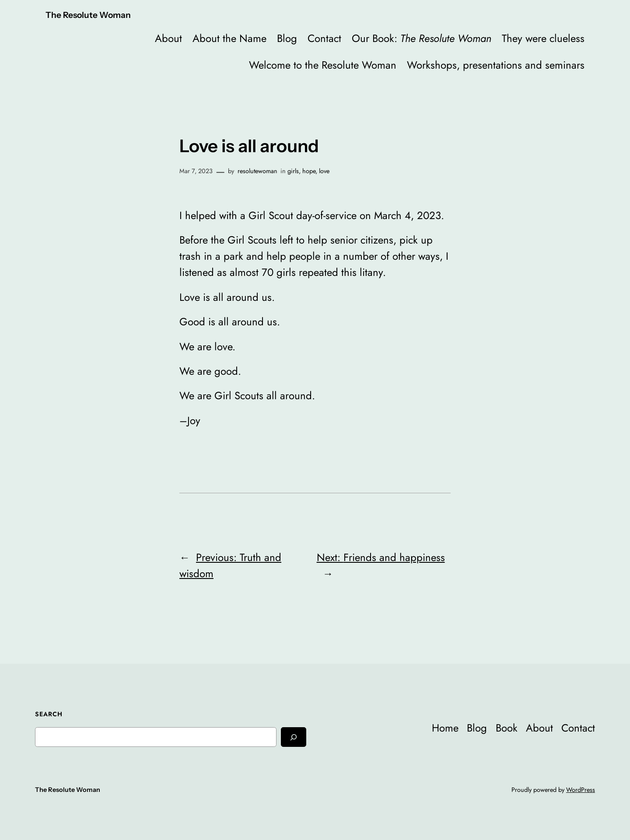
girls (293, 171)
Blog (287, 38)
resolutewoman (257, 171)
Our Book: (422, 38)
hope (309, 171)
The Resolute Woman (88, 15)
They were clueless (543, 38)
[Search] (294, 737)
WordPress (581, 790)
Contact (324, 38)
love (324, 171)
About (168, 38)
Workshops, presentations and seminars (496, 65)
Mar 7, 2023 (196, 171)
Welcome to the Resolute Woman (323, 65)
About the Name (229, 38)
